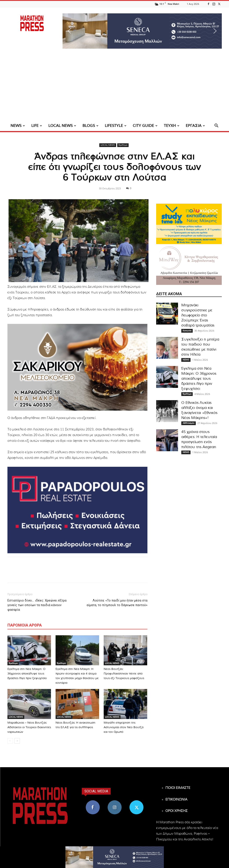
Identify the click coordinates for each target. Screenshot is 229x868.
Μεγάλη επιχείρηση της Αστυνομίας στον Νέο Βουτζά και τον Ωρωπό (124, 727)
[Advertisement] (114, 88)
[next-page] (17, 741)
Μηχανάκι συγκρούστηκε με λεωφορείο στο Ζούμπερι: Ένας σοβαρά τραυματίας (198, 315)
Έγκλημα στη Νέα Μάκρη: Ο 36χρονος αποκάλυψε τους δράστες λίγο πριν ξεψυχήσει (27, 674)
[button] (142, 31)
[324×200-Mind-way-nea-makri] (189, 264)
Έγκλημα (123, 145)
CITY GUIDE (145, 126)
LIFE (37, 126)
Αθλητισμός (189, 423)
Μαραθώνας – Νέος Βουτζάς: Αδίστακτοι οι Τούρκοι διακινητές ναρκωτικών (29, 727)
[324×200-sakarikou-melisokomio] (77, 367)
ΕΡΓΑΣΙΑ (195, 126)
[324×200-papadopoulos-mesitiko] (77, 510)
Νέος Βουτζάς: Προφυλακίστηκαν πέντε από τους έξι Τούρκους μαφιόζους (124, 674)
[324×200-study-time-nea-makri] (189, 224)
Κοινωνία (187, 331)
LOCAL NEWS (62, 126)
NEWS (18, 126)
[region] (142, 31)
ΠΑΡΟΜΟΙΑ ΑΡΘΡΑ (25, 625)
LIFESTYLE (116, 126)
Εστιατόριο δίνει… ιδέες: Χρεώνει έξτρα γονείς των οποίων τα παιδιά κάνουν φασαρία (37, 605)
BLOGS (90, 126)
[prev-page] (10, 741)
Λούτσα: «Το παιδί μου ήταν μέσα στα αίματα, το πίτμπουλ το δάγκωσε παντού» (117, 603)
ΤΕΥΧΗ (172, 126)
